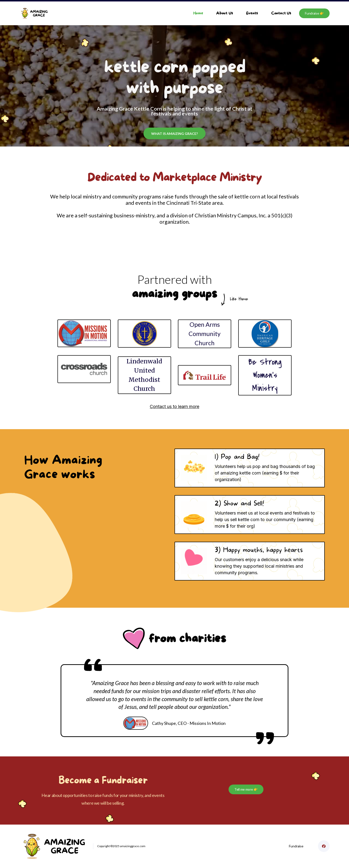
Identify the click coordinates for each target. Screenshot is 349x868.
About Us (225, 13)
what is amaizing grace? (174, 134)
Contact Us (281, 13)
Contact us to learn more (174, 406)
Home (198, 13)
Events (252, 13)
